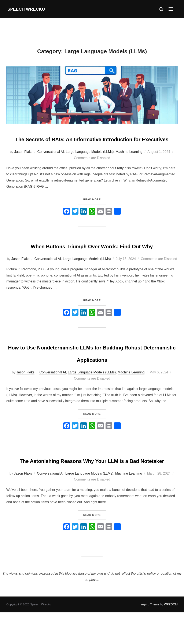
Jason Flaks (23, 164)
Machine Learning (129, 164)
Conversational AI (50, 164)
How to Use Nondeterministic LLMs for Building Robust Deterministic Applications (92, 384)
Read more (95, 211)
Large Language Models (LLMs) (90, 164)
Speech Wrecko (28, 9)
